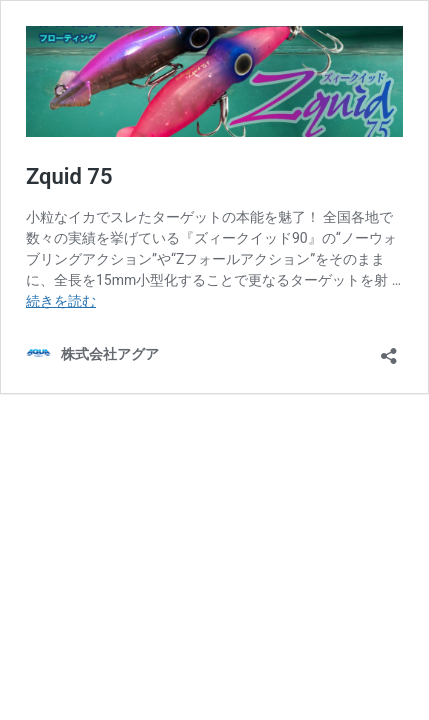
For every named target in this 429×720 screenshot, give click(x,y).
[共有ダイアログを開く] (389, 349)
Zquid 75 (69, 176)
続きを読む (61, 301)
